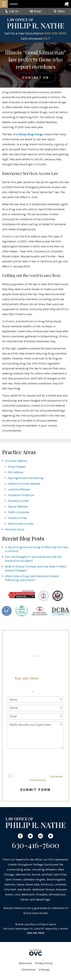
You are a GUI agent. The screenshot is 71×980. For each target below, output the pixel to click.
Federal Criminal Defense (24, 484)
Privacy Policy (38, 780)
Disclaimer (57, 776)
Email (35, 11)
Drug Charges (17, 467)
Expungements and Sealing (26, 478)
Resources (25, 963)
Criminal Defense (16, 461)
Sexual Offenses (18, 507)
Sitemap (44, 970)
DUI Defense (16, 472)
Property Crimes (18, 501)
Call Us (12, 11)
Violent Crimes (17, 518)
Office (59, 11)
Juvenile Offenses (19, 489)
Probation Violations (21, 495)
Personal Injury (15, 529)
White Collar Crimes (21, 524)
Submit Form (35, 790)
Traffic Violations (19, 512)
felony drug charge (31, 134)
